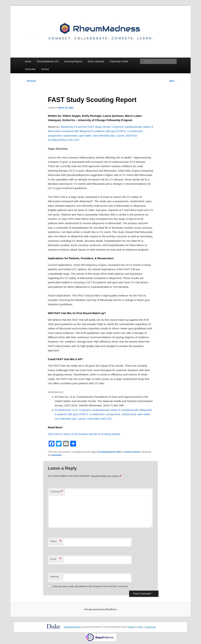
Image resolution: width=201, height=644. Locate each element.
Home (28, 61)
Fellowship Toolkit (119, 61)
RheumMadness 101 (48, 61)
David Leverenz (133, 452)
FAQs (140, 627)
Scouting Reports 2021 (110, 452)
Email (56, 559)
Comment (57, 492)
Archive (45, 69)
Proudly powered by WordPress (100, 609)
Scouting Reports (73, 61)
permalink (57, 455)
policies (131, 627)
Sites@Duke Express (72, 627)
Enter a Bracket (96, 61)
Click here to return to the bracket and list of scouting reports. (84, 434)
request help (151, 627)
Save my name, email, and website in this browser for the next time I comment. (90, 586)
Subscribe (30, 69)
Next (173, 81)
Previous (30, 81)
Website (55, 577)
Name (56, 541)
